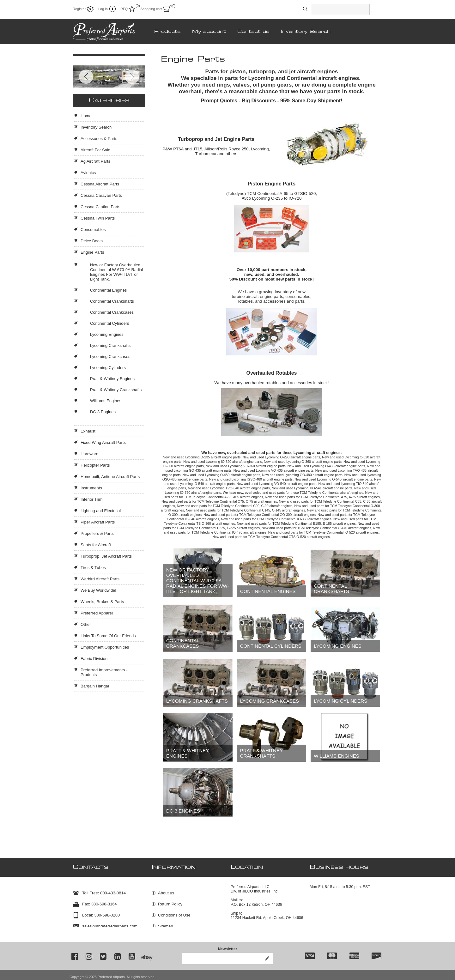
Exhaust (88, 431)
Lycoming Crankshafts (197, 701)
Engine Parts (92, 252)
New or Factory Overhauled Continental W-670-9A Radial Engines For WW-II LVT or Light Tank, (197, 581)
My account (209, 32)
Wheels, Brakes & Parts (102, 602)
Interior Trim (91, 499)
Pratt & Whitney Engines (188, 753)
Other (86, 624)
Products (167, 32)
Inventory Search (306, 32)
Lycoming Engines (338, 646)
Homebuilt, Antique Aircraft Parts (110, 477)
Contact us (253, 32)
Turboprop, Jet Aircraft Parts (106, 556)
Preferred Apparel (97, 613)
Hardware (89, 454)
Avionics (88, 173)
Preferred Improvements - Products (104, 672)
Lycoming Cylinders (340, 701)
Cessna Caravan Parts (101, 195)
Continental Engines (268, 591)
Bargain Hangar (95, 686)
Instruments (91, 488)
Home (86, 116)
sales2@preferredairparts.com (110, 923)
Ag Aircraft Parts (95, 161)
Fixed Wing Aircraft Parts (103, 442)
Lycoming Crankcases (270, 701)
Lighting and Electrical (101, 511)
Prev (86, 77)
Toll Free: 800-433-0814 (104, 890)
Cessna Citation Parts (100, 207)
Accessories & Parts (99, 139)
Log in (103, 9)
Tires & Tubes (93, 568)
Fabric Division (94, 659)
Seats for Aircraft (96, 545)
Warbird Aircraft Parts (100, 579)
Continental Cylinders (271, 646)
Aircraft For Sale (95, 150)
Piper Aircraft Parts (98, 522)
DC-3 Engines (183, 811)
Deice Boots (92, 241)
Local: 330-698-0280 (101, 912)
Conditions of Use (174, 912)
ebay (146, 953)
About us (166, 890)
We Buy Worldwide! (98, 590)
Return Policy (170, 901)
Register (79, 9)
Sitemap (166, 923)
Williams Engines (336, 756)
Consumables (93, 230)
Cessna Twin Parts (98, 218)
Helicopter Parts (95, 465)
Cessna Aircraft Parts (100, 184)
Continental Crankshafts (331, 589)
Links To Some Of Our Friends (108, 636)
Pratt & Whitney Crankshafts (261, 753)
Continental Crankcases (183, 643)
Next (132, 77)
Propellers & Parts (97, 533)
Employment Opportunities (105, 647)
